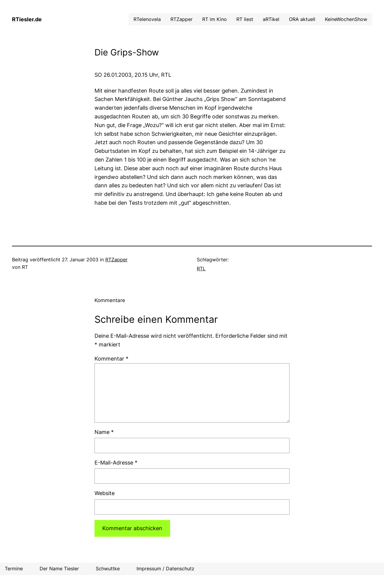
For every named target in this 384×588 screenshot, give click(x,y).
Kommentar (111, 359)
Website (105, 493)
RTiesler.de (27, 19)
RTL (201, 269)
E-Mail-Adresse (116, 463)
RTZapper (116, 260)
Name (104, 432)
